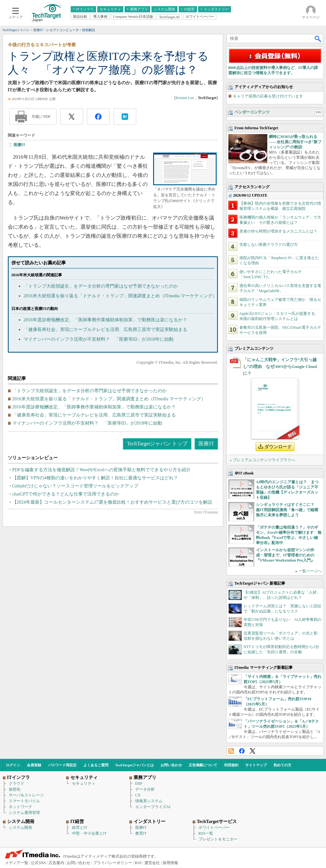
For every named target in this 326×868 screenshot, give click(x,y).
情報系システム (149, 801)
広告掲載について (203, 765)
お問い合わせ (171, 765)
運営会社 (152, 863)
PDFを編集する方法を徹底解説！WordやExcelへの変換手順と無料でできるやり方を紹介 (102, 470)
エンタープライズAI (153, 807)
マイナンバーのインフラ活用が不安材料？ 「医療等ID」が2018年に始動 (99, 339)
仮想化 (15, 789)
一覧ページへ (310, 571)
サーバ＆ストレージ (26, 795)
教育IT (141, 833)
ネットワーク (20, 807)
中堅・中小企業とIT (89, 833)
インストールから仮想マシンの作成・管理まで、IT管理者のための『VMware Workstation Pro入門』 (285, 555)
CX (138, 795)
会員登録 (34, 765)
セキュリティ (84, 783)
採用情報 (170, 863)
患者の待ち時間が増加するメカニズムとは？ (278, 231)
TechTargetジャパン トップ (157, 444)
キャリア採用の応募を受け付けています (268, 96)
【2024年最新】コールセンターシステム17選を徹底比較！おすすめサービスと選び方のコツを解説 (112, 502)
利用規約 (231, 765)
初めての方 (282, 765)
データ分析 (145, 789)
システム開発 (20, 828)
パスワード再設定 (62, 765)
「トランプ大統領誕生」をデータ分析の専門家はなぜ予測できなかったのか (101, 286)
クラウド (17, 783)
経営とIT (80, 828)
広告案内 (56, 863)
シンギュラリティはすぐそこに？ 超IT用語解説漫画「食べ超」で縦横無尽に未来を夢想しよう (287, 510)
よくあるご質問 (96, 765)
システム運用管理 (24, 813)
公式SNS (38, 863)
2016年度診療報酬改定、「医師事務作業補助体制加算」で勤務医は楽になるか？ (105, 320)
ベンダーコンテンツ (252, 112)
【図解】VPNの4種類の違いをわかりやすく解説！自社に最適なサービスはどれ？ (95, 478)
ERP (139, 783)
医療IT (20, 145)
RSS (231, 751)
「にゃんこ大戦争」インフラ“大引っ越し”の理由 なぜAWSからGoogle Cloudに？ (280, 366)
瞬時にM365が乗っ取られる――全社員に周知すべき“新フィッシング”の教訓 (295, 142)
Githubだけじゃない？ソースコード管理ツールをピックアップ (75, 486)
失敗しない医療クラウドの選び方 (269, 245)
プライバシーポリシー (113, 863)
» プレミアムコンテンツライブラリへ (263, 460)
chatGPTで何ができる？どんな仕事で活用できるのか (66, 494)
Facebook (242, 751)
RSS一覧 (206, 833)
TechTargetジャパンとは (134, 765)
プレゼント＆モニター (218, 839)
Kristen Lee (185, 98)
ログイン (13, 765)
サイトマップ (256, 765)
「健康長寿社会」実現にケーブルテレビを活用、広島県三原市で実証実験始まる (105, 330)
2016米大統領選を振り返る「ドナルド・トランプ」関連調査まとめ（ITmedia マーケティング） (121, 296)
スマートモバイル (24, 801)
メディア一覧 (17, 863)
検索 (318, 39)
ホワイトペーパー (214, 828)
